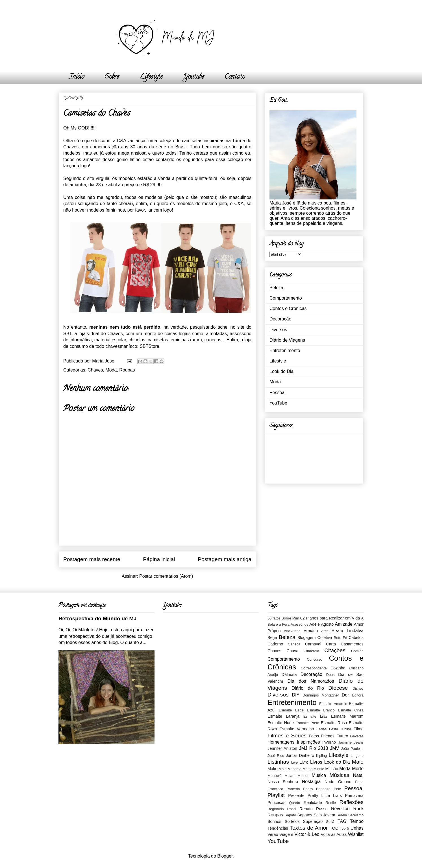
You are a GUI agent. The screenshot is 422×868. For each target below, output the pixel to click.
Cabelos (356, 638)
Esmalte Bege (291, 710)
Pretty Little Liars (325, 796)
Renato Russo (313, 809)
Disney (358, 688)
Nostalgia (311, 782)
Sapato (291, 815)
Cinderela (311, 651)
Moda (111, 370)
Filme (359, 729)
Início (77, 77)
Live (294, 762)
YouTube (278, 403)
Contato (235, 77)
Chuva (293, 651)
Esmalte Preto (307, 723)
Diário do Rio (308, 688)
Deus (330, 675)
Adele (315, 624)
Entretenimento (285, 351)
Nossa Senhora (283, 782)
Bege (272, 638)
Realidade (313, 803)
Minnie (319, 769)
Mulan (289, 776)
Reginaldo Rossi (282, 809)
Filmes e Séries (287, 736)
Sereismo (356, 815)
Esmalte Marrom (347, 716)
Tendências (278, 828)
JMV (334, 748)
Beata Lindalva (348, 631)
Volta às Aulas (334, 834)
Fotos (314, 736)
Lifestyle (151, 77)
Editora (358, 695)
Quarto (294, 803)
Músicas (339, 775)
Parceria (293, 789)
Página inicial (159, 559)
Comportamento (286, 298)
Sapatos (305, 815)
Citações (335, 650)
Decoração (280, 319)
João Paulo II (352, 749)
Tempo (357, 821)
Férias (322, 729)
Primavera (354, 796)
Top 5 (344, 828)
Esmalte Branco (321, 710)
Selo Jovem (324, 815)
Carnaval (313, 644)
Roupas (127, 370)
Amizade (344, 624)
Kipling (321, 756)
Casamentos (352, 644)
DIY (296, 695)
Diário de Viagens (287, 340)
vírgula (103, 178)
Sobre (112, 77)
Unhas (357, 828)
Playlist (276, 795)
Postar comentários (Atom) (166, 576)
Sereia (342, 815)
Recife (331, 803)
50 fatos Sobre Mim (283, 618)
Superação (313, 821)
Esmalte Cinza (351, 710)
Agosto (327, 624)
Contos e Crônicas (288, 308)
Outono (345, 782)
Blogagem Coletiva (315, 638)
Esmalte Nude (281, 723)
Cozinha (338, 668)
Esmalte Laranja (283, 716)
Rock (358, 809)
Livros (316, 762)
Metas (307, 769)
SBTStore (149, 346)
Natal (358, 775)
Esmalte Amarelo (333, 704)
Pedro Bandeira (317, 789)
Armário (311, 631)
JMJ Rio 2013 (313, 748)
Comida (357, 651)
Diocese (338, 688)
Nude (329, 782)
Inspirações (308, 742)
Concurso (315, 659)
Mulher (303, 776)
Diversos (278, 330)
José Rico (276, 756)
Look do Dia (281, 371)
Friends (328, 736)
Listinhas (278, 762)
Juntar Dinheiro (300, 755)
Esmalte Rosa (334, 723)
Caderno (275, 644)
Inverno (329, 742)
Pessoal (278, 393)
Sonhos (274, 821)
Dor (345, 695)
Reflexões (352, 802)
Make (272, 769)
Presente (296, 796)
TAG (342, 821)
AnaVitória (292, 631)
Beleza (276, 288)
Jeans (359, 742)
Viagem (286, 834)
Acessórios (300, 624)
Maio (358, 762)
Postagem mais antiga (225, 559)
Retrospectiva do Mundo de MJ (97, 618)
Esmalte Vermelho (297, 729)
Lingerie (357, 756)
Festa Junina (340, 729)
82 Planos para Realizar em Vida (330, 618)
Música (319, 775)
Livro (304, 762)
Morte (358, 769)
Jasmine (345, 742)
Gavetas (357, 736)
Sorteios (292, 821)
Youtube (193, 77)
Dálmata (289, 674)
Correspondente (314, 668)
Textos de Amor (309, 828)
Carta (331, 644)
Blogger (225, 856)
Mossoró (274, 776)
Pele (338, 789)
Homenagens (281, 742)
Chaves (95, 370)
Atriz (325, 631)
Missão (332, 769)
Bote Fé (341, 638)
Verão (273, 834)
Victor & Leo (307, 834)
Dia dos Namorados (311, 681)
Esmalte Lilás (315, 716)
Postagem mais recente (92, 559)
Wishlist (356, 834)
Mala (283, 769)
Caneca (294, 644)
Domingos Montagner (321, 695)
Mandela (294, 769)
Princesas (276, 803)
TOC (334, 828)
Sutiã (330, 822)
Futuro (342, 736)
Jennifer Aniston (282, 748)
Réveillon (340, 809)
